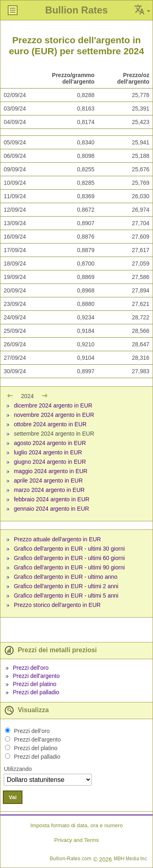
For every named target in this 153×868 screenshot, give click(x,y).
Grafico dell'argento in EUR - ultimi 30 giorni (69, 549)
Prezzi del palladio (36, 692)
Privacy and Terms (76, 840)
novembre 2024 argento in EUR (54, 415)
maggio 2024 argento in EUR (51, 471)
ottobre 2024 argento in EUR (50, 424)
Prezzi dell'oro (31, 668)
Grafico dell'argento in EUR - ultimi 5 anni (66, 596)
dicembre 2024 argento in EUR (53, 405)
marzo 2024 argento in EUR (49, 490)
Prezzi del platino (34, 684)
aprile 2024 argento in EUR (48, 480)
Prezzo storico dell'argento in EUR (57, 605)
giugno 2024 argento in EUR (50, 462)
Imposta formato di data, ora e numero (76, 825)
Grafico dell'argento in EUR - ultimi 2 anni (66, 586)
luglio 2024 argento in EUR (48, 452)
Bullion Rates (76, 10)
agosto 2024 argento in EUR (50, 443)
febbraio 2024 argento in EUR (52, 499)
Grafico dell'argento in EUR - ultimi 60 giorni (69, 558)
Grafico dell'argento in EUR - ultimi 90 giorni (69, 567)
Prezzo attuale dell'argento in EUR (58, 539)
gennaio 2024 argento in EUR (51, 509)
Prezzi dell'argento (36, 676)
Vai (12, 797)
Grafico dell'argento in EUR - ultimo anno (66, 577)
